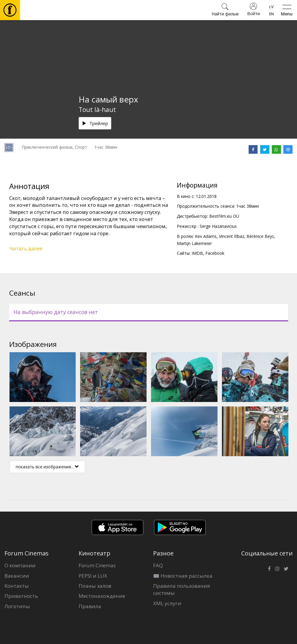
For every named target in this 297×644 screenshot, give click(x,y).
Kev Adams (206, 236)
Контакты (17, 586)
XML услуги (167, 603)
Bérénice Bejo (260, 236)
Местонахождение (102, 596)
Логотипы (17, 606)
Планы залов (95, 586)
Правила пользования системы (182, 589)
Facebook (215, 253)
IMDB (197, 253)
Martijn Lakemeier (194, 243)
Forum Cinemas (97, 565)
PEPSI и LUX (93, 576)
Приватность (21, 596)
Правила (90, 606)
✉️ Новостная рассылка (183, 576)
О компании (20, 565)
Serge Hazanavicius (218, 226)
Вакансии (17, 576)
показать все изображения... (47, 467)
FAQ (158, 565)
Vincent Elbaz (232, 236)
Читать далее (26, 248)
